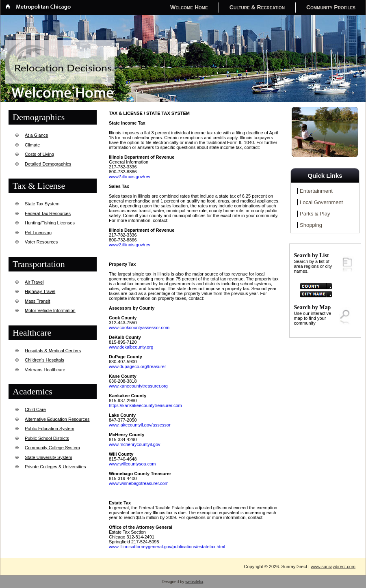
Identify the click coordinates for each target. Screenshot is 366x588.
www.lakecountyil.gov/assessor (140, 425)
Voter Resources (41, 242)
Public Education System (50, 429)
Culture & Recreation (257, 7)
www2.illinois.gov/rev (130, 177)
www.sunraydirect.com (333, 566)
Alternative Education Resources (57, 419)
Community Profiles (331, 7)
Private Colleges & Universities (55, 467)
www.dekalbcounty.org (131, 347)
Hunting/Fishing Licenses (50, 223)
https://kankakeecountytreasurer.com (145, 405)
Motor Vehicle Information (50, 310)
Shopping (311, 225)
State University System (49, 457)
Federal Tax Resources (48, 213)
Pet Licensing (38, 233)
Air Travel (34, 282)
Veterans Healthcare (45, 370)
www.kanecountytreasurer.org (138, 386)
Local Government (321, 202)
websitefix (194, 582)
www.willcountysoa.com (132, 464)
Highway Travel (40, 291)
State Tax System (42, 204)
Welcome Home (189, 7)
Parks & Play (315, 214)
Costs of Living (39, 154)
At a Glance (36, 135)
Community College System (52, 448)
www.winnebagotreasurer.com (139, 483)
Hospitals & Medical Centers (53, 351)
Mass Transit (37, 301)
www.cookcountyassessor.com (139, 327)
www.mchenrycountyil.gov (135, 444)
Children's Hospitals (44, 360)
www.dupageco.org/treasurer (138, 366)
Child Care (35, 409)
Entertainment (316, 191)
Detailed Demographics (48, 164)
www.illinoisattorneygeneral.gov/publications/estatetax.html (167, 547)
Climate (32, 145)
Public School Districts (47, 438)
